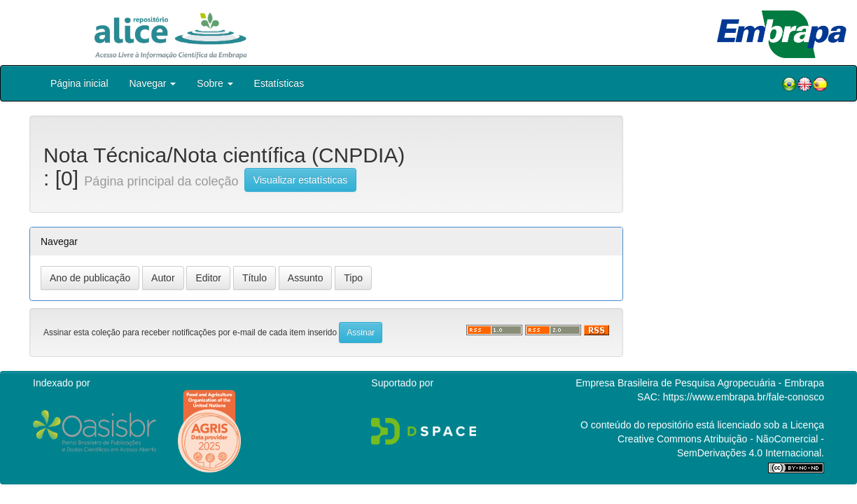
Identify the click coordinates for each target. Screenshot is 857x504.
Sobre (215, 83)
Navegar (153, 83)
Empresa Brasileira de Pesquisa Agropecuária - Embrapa (700, 383)
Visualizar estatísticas (300, 180)
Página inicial (79, 83)
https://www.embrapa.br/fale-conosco (744, 397)
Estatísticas (279, 83)
